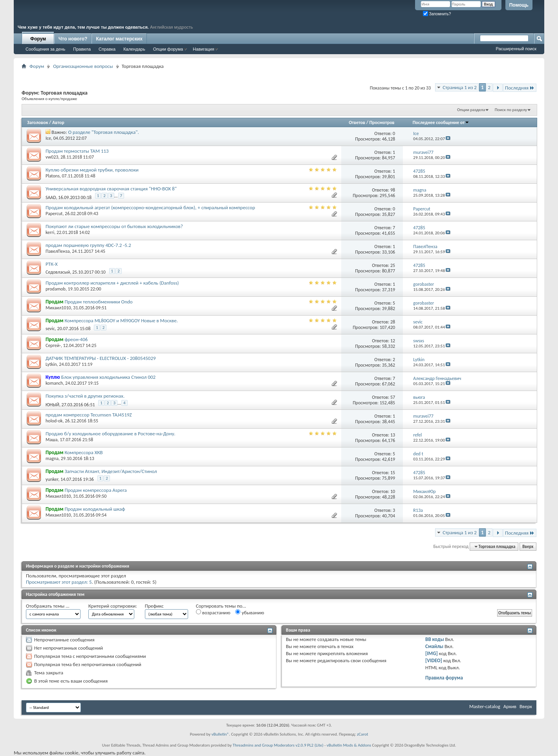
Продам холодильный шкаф (95, 509)
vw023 (52, 157)
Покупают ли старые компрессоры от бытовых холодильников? (114, 226)
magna (52, 458)
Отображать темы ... (48, 606)
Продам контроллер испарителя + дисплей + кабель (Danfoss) (112, 283)
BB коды (435, 639)
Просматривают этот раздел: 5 (59, 582)
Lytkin (51, 364)
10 (393, 491)
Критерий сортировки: (113, 606)
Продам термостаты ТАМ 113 (77, 151)
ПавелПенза (58, 251)
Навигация (203, 49)
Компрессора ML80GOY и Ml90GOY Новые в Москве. (121, 320)
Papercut (54, 214)
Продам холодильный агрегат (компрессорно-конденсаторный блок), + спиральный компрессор (150, 207)
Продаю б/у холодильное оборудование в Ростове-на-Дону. (110, 434)
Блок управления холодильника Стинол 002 (109, 377)
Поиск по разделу (511, 110)
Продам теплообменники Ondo (98, 302)
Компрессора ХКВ (83, 452)
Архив (510, 706)
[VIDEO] (434, 660)
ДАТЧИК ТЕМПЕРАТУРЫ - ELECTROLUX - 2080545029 (101, 358)
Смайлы (434, 646)
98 (393, 190)
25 (393, 265)
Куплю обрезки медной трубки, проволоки (92, 170)
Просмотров (382, 122)
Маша (52, 440)
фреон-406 (76, 339)
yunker (52, 479)
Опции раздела (471, 110)
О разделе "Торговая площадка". (103, 132)
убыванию (250, 612)
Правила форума (444, 678)
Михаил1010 (58, 308)
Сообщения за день (45, 49)
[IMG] (432, 653)
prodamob (56, 289)
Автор (58, 122)
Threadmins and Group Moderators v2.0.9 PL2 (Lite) (278, 745)
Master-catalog (485, 706)
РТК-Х (52, 264)
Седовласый (58, 272)
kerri (50, 232)
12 (393, 341)
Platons (53, 176)
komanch (54, 383)
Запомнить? (437, 14)
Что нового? (73, 39)
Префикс (154, 606)
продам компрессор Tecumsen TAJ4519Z (89, 415)
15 (393, 473)
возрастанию (213, 612)
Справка (107, 49)
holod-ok (54, 421)
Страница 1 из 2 (460, 87)
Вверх (528, 547)
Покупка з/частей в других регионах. (85, 396)
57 (393, 397)
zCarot (363, 734)
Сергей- (53, 345)
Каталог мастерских (119, 39)
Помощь (519, 5)
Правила (82, 49)
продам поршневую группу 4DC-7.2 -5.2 (88, 245)
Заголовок (38, 122)
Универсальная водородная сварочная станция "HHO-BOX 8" (111, 189)
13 (393, 435)
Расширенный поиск (516, 49)
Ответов (357, 122)
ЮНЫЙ (52, 405)
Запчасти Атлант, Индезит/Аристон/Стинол (111, 471)
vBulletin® (220, 734)
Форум (38, 39)
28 (393, 322)
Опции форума (168, 49)
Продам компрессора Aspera (95, 490)
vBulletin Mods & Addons (349, 745)
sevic (50, 329)
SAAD (51, 197)
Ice (48, 138)
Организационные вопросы (83, 66)
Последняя (520, 88)
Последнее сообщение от (441, 122)
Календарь (134, 49)
